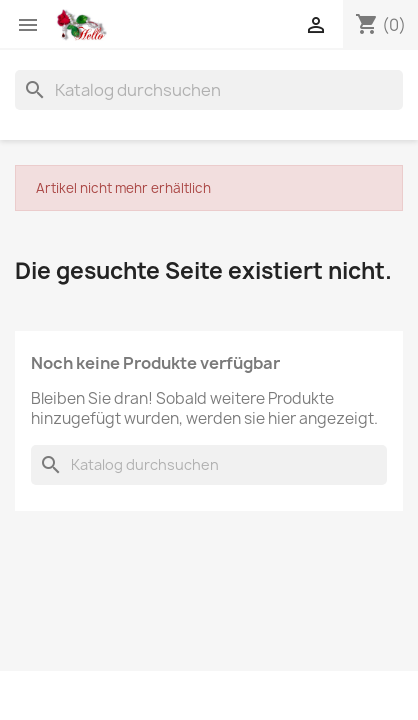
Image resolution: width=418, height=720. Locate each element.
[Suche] (209, 90)
